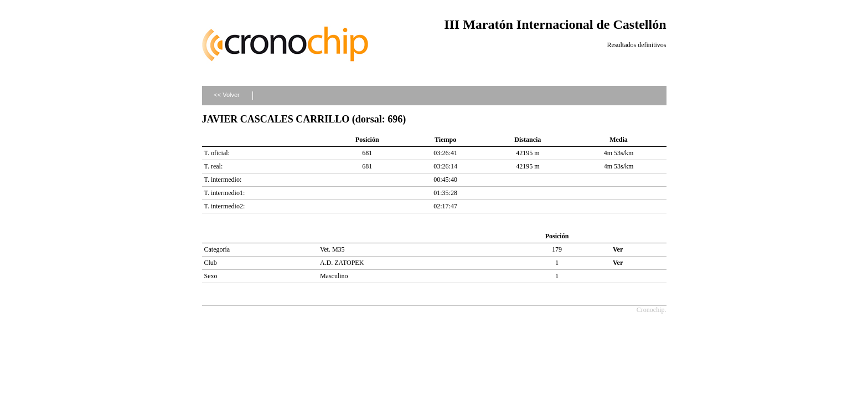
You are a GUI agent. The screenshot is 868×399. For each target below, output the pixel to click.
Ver (618, 249)
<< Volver (226, 95)
